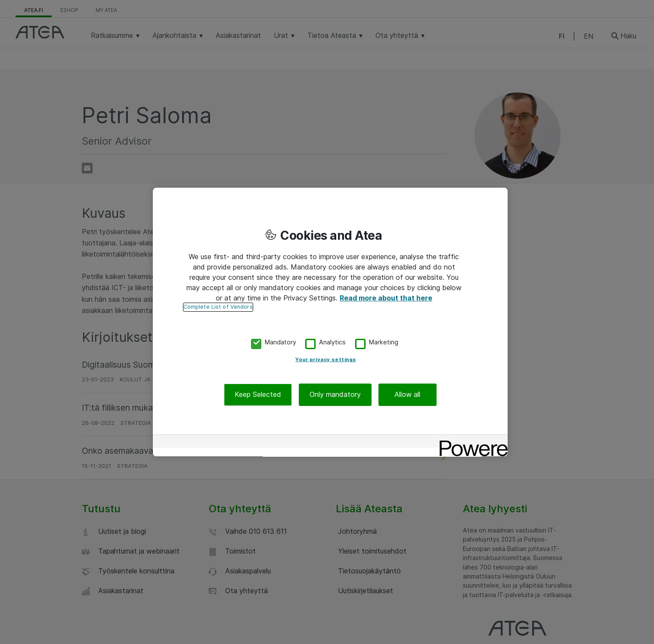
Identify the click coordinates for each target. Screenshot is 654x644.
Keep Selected (258, 395)
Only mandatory (335, 395)
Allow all (407, 395)
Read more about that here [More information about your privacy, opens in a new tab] (386, 298)
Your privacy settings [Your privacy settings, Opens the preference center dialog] (326, 360)
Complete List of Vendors (218, 307)
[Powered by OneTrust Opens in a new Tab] (471, 442)
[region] (330, 322)
